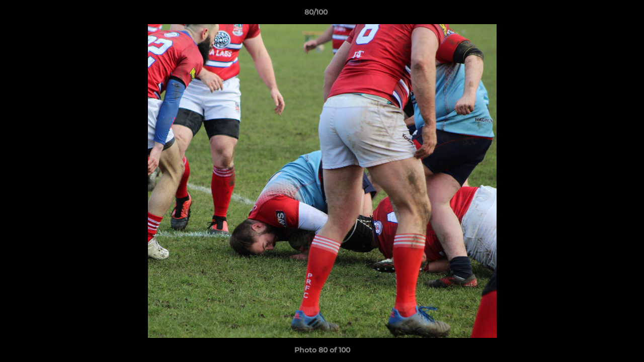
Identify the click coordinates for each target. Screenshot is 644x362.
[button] (602, 15)
